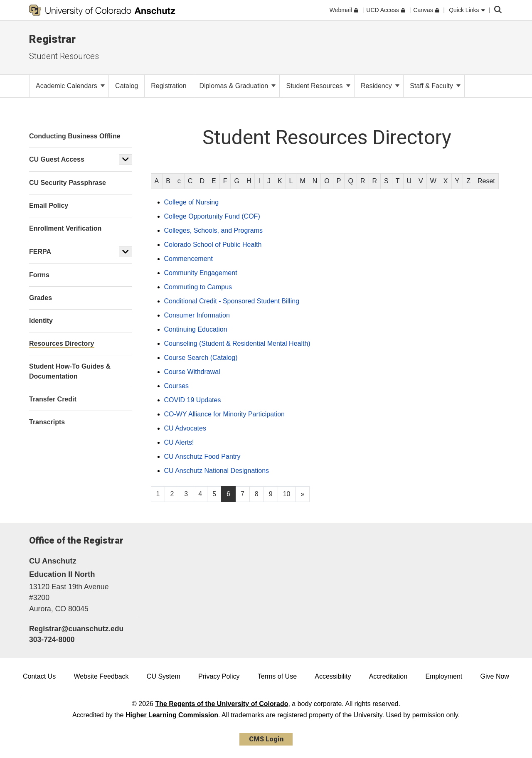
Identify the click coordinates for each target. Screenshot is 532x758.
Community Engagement (201, 273)
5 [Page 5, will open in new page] (214, 494)
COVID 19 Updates (193, 400)
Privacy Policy (219, 676)
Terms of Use (277, 676)
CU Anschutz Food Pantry (202, 457)
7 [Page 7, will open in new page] (243, 494)
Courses (177, 386)
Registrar (52, 39)
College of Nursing (192, 202)
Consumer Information (197, 315)
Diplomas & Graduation (238, 86)
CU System (164, 676)
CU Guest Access (57, 159)
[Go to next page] (302, 494)
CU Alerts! (179, 442)
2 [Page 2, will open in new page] (172, 494)
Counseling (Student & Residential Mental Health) (237, 343)
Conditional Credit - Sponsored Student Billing (232, 301)
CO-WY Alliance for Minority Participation (224, 414)
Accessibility (333, 676)
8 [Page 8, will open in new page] (257, 494)
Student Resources (64, 56)
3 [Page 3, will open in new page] (186, 494)
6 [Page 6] (228, 494)
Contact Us (39, 676)
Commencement (188, 259)
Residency (380, 86)
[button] (126, 160)
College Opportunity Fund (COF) (212, 216)
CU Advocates (185, 428)
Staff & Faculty (435, 86)
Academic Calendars (70, 86)
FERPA (40, 252)
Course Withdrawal (192, 372)
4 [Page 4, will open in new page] (200, 494)
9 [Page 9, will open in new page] (271, 494)
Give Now (495, 676)
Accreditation (388, 676)
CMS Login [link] (266, 739)
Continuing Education (196, 329)
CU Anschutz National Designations (217, 471)
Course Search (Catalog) (201, 358)
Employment (444, 676)
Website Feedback (101, 676)
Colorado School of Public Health (213, 245)
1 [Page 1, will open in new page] (158, 494)
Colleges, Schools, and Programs (213, 230)
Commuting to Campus (198, 287)
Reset (486, 181)
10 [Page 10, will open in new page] (287, 494)
